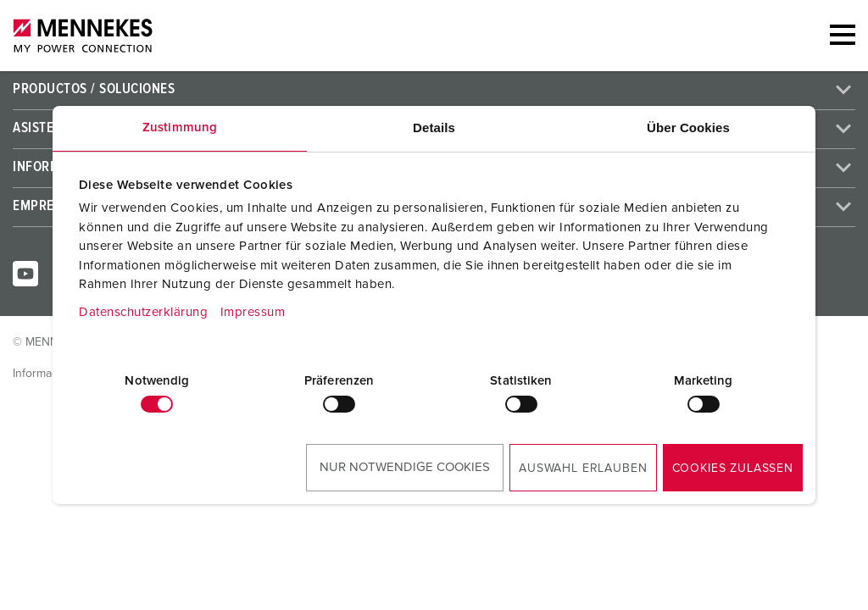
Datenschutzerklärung (143, 312)
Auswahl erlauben (583, 469)
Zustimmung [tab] (180, 128)
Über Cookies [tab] (688, 128)
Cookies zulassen (733, 469)
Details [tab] (434, 128)
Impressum (253, 312)
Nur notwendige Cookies (405, 467)
